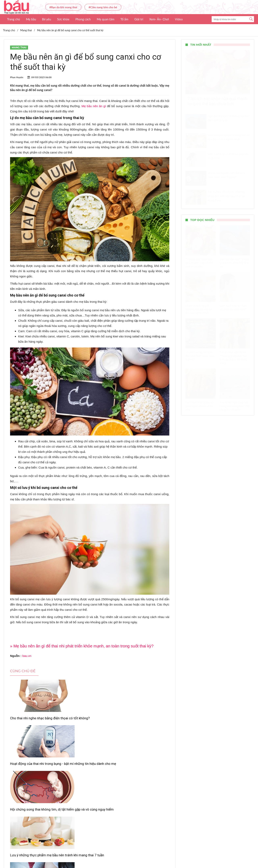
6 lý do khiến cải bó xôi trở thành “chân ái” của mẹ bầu (143, 778)
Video (179, 19)
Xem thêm (90, 799)
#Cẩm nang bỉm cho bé (103, 7)
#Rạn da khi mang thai (63, 7)
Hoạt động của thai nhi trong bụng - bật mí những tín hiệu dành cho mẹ (90, 723)
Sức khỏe (63, 19)
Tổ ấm (124, 19)
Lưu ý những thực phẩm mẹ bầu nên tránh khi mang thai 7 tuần (34, 778)
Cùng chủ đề (23, 671)
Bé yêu (47, 19)
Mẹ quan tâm (106, 19)
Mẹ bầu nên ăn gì (94, 106)
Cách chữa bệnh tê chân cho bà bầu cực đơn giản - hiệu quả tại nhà (88, 780)
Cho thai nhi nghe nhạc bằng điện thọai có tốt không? (35, 720)
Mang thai (19, 47)
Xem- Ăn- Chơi (159, 19)
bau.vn (27, 656)
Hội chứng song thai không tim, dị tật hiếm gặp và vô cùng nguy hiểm (143, 723)
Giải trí (139, 19)
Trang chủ (14, 19)
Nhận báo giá (166, 853)
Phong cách (83, 19)
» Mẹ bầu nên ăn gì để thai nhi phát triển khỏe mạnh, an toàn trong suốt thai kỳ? (82, 646)
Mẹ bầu (31, 19)
